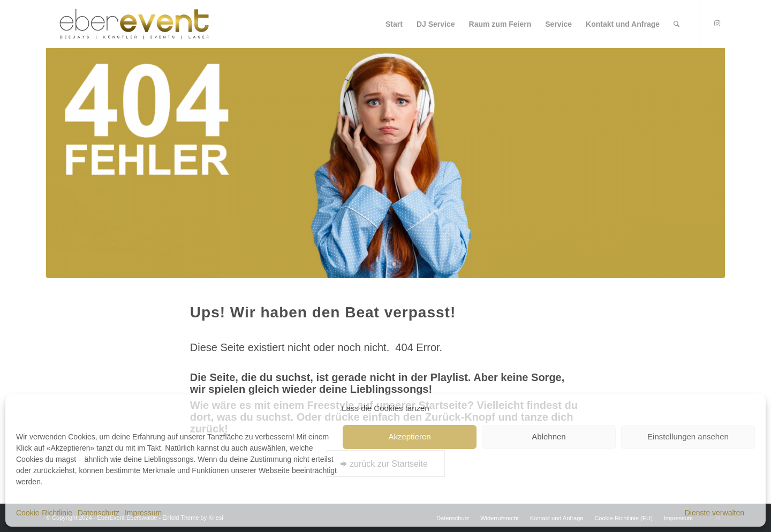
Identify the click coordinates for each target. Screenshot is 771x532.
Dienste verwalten (715, 513)
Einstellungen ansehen (688, 436)
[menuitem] (394, 24)
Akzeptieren (409, 436)
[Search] (676, 24)
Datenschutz (99, 513)
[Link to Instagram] (717, 24)
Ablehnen (549, 436)
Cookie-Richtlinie (44, 513)
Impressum (143, 513)
